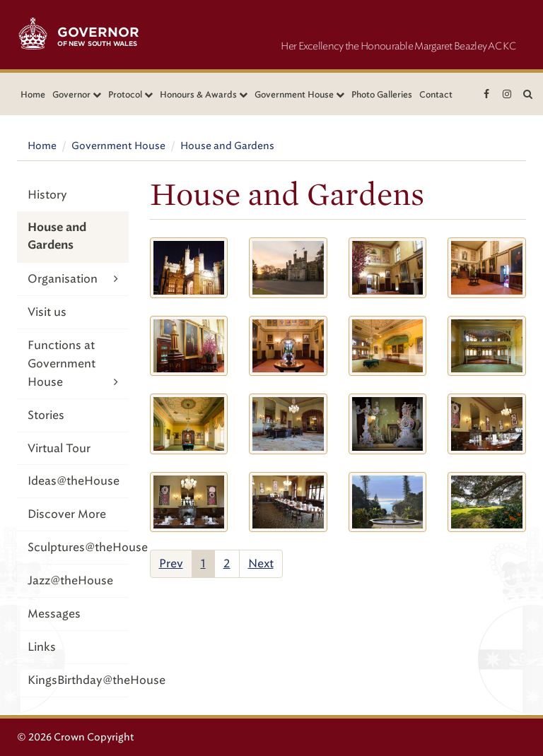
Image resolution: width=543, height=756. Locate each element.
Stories (46, 415)
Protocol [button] (130, 94)
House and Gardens (227, 146)
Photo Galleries (382, 94)
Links (42, 647)
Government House (118, 146)
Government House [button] (299, 94)
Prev (171, 563)
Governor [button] (77, 94)
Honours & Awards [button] (204, 94)
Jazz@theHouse (70, 580)
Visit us (47, 312)
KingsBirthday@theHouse (78, 680)
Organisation (73, 279)
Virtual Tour (59, 448)
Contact (436, 94)
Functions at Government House (73, 365)
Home (33, 94)
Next (261, 563)
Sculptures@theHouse (78, 547)
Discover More (67, 514)
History (47, 195)
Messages (54, 614)
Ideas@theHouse (74, 481)
